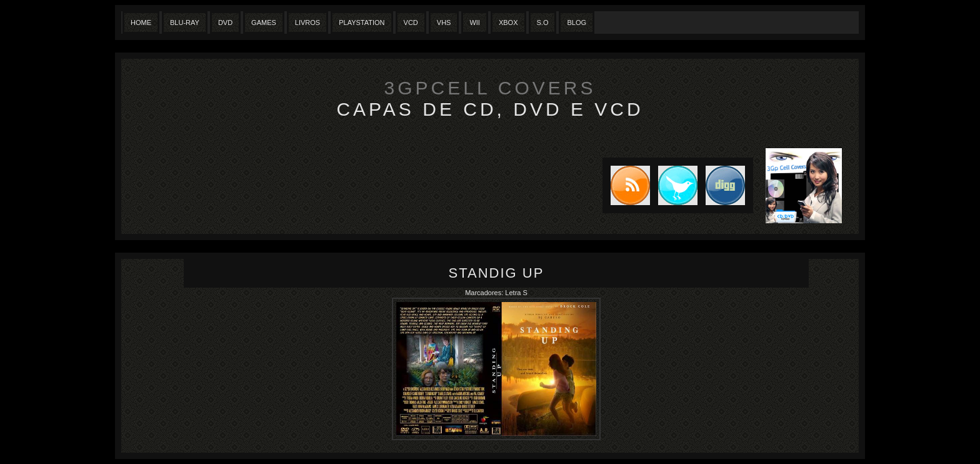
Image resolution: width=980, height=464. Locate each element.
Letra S (516, 293)
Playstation (362, 23)
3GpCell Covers (490, 88)
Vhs (444, 23)
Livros (307, 23)
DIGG (725, 185)
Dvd (225, 23)
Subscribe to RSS (626, 185)
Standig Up (497, 273)
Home (141, 23)
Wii (475, 23)
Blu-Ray (185, 23)
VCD (411, 23)
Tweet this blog (674, 185)
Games (264, 23)
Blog (577, 23)
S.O (543, 23)
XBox (508, 23)
